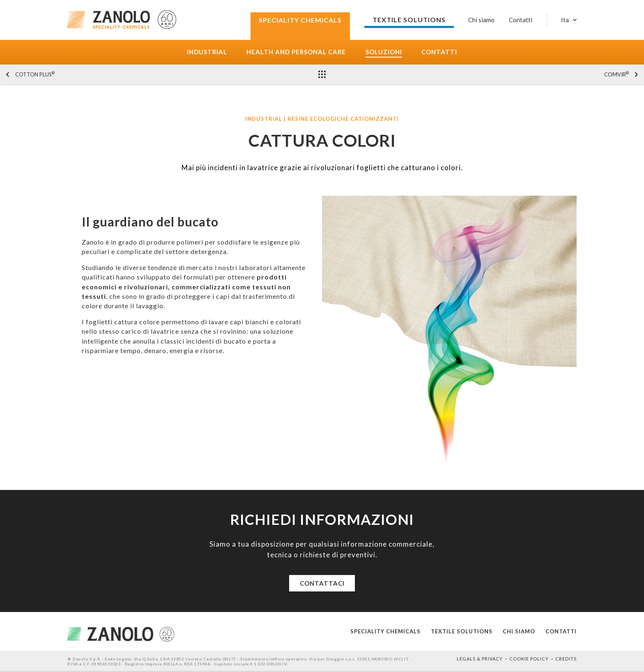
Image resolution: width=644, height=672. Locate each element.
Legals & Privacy (480, 659)
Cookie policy (529, 659)
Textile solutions (462, 632)
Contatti (439, 52)
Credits (566, 659)
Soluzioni (384, 52)
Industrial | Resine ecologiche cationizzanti (322, 119)
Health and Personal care (296, 52)
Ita (565, 20)
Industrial (207, 52)
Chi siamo (481, 20)
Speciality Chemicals (385, 632)
